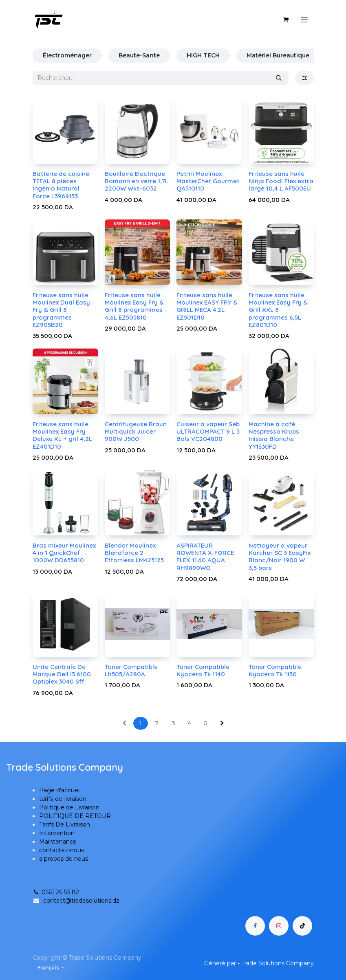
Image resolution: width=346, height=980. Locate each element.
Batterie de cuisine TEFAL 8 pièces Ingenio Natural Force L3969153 (61, 185)
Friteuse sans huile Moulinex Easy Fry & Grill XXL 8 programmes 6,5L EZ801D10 (278, 310)
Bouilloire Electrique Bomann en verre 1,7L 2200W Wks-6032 (136, 181)
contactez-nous (62, 850)
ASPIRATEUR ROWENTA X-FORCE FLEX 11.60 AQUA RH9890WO (205, 557)
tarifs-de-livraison (63, 799)
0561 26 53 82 (56, 892)
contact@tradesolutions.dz (81, 901)
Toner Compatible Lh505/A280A (131, 670)
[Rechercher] (279, 78)
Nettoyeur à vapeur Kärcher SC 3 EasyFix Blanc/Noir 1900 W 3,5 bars (279, 557)
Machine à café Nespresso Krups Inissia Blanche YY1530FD (273, 435)
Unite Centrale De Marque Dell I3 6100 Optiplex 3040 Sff (62, 674)
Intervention (57, 833)
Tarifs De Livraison (65, 824)
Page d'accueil (60, 790)
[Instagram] (279, 926)
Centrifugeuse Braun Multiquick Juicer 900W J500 (135, 431)
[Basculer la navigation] (304, 20)
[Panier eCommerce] (286, 20)
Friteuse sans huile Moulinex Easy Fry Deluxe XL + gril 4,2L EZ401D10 (62, 435)
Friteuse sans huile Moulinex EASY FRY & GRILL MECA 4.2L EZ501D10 (207, 306)
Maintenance (58, 842)
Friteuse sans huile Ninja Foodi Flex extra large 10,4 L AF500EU (281, 181)
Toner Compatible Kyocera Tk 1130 (275, 670)
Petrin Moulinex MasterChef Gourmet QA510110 (208, 181)
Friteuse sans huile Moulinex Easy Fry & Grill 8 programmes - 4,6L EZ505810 (135, 306)
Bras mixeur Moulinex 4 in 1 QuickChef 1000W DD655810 (64, 553)
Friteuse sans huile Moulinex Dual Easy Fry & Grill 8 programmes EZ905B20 (61, 310)
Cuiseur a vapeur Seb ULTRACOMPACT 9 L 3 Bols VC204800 (208, 431)
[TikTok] (302, 926)
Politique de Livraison (69, 807)
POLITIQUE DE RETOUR (75, 816)
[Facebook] (255, 926)
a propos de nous (64, 859)
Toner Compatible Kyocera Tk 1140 (203, 670)
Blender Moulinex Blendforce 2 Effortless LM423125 (134, 553)
